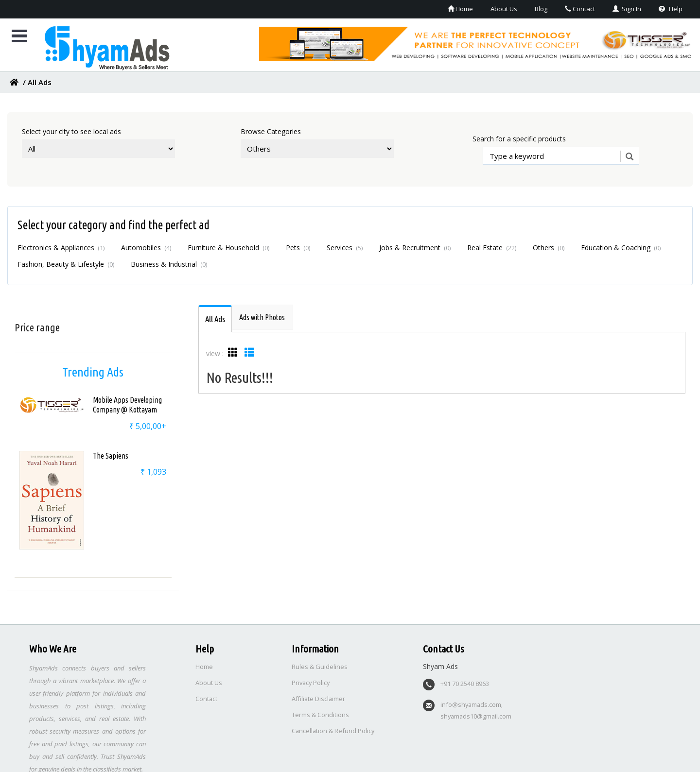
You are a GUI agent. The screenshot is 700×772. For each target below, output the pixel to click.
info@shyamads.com (472, 701)
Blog (532, 9)
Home (447, 9)
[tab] (216, 319)
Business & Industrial (169, 264)
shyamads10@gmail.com (477, 713)
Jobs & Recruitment (415, 248)
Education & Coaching (621, 248)
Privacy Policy (312, 679)
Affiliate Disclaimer (319, 695)
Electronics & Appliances (61, 248)
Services (345, 248)
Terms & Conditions (320, 711)
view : (215, 353)
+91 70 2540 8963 (465, 680)
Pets (298, 248)
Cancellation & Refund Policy (334, 727)
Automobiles (146, 248)
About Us (493, 9)
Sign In (624, 9)
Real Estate (492, 248)
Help (670, 9)
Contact (574, 9)
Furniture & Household (228, 248)
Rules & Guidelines (320, 663)
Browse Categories (271, 131)
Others (549, 248)
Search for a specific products (519, 139)
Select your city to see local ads (71, 131)
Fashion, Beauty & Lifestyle (66, 264)
